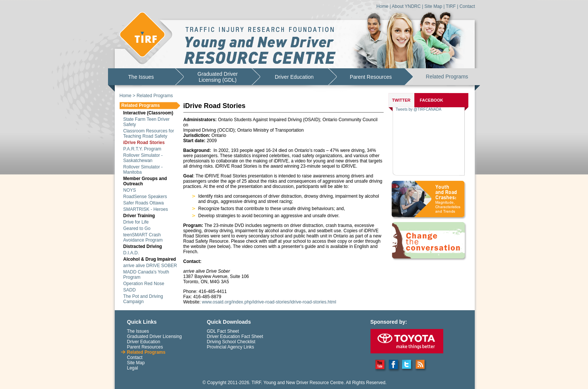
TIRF (451, 6)
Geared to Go (137, 228)
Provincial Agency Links (231, 347)
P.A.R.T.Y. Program (142, 149)
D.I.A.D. (131, 253)
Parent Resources (371, 77)
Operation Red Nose (144, 284)
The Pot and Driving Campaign (143, 299)
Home (382, 6)
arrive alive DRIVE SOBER (150, 266)
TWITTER (401, 100)
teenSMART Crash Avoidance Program (143, 237)
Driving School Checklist (231, 342)
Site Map (433, 6)
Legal (133, 368)
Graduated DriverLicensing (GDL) (218, 77)
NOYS (130, 190)
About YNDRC (406, 6)
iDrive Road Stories (144, 143)
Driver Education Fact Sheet (235, 336)
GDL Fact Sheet (223, 331)
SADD (130, 290)
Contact (467, 6)
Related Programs (447, 77)
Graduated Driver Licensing (154, 336)
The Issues (141, 77)
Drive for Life (136, 222)
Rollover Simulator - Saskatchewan (143, 158)
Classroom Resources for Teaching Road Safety (149, 134)
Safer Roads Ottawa (144, 203)
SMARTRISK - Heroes (146, 209)
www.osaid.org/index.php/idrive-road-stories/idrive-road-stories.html (269, 302)
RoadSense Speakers (145, 197)
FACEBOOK (431, 100)
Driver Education (294, 77)
